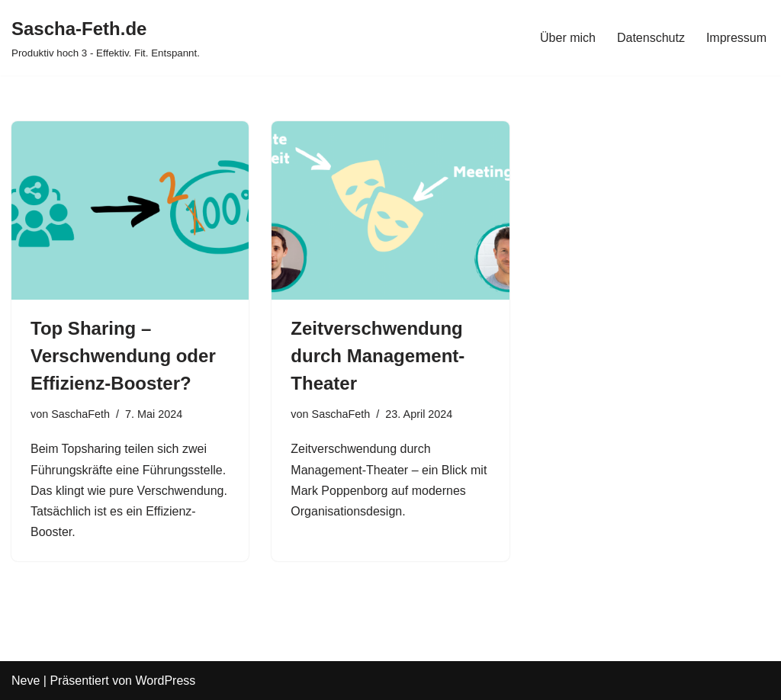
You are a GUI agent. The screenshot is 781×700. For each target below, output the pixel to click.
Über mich (568, 38)
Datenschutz (651, 38)
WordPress (165, 681)
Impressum (736, 38)
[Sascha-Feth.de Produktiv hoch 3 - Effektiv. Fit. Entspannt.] (106, 38)
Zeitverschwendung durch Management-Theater (378, 356)
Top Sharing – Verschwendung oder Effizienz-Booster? (123, 356)
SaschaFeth (80, 414)
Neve (26, 681)
